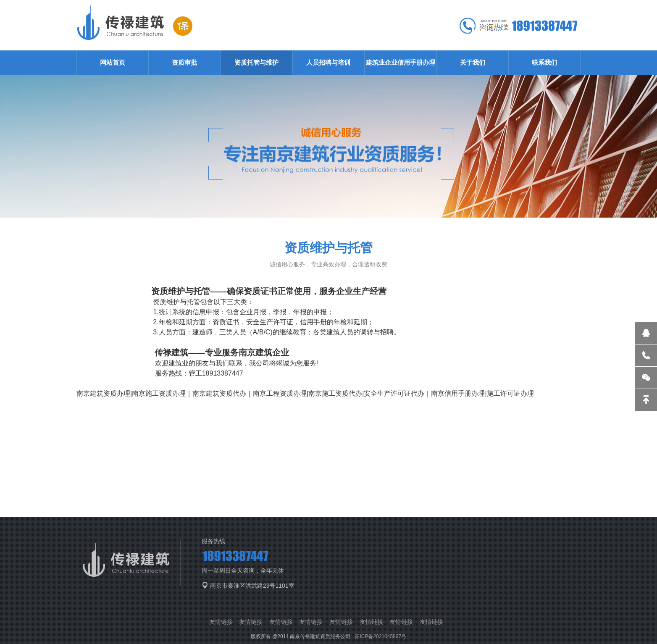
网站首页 (113, 62)
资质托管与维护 (256, 62)
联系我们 (544, 62)
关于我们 (473, 62)
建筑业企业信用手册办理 (401, 62)
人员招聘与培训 (328, 62)
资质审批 (184, 62)
